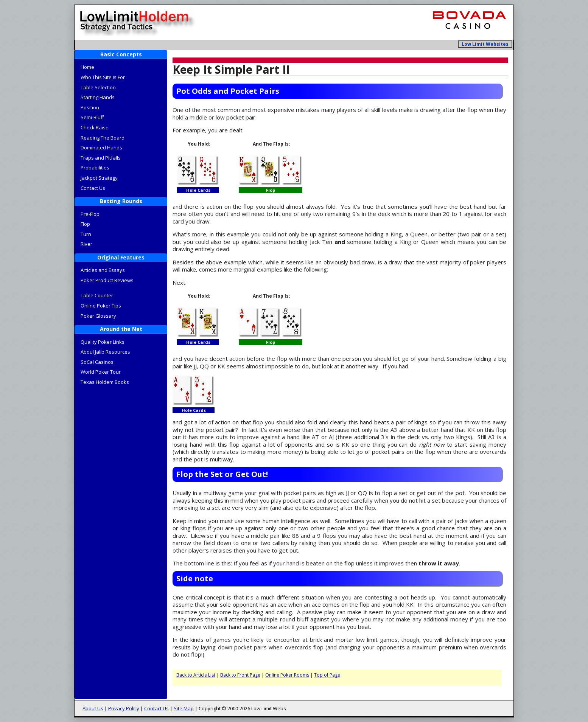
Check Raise (95, 127)
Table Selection (98, 87)
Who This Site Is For (103, 77)
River (86, 244)
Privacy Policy (124, 708)
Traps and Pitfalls (101, 158)
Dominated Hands (101, 148)
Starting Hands (98, 97)
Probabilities (95, 168)
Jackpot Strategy (99, 178)
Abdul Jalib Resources (105, 352)
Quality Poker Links (103, 342)
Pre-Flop (90, 214)
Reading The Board (103, 138)
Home (87, 67)
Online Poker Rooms (287, 675)
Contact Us (93, 188)
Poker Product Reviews (107, 280)
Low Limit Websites (485, 44)
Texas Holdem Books (105, 382)
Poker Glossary (98, 316)
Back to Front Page (240, 675)
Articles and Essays (103, 270)
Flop (85, 224)
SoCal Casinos (97, 362)
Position (90, 107)
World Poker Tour (101, 372)
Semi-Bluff (92, 117)
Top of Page (327, 675)
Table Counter (97, 295)
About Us (93, 708)
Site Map (184, 708)
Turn (86, 234)
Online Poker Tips (101, 306)
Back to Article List (196, 675)
